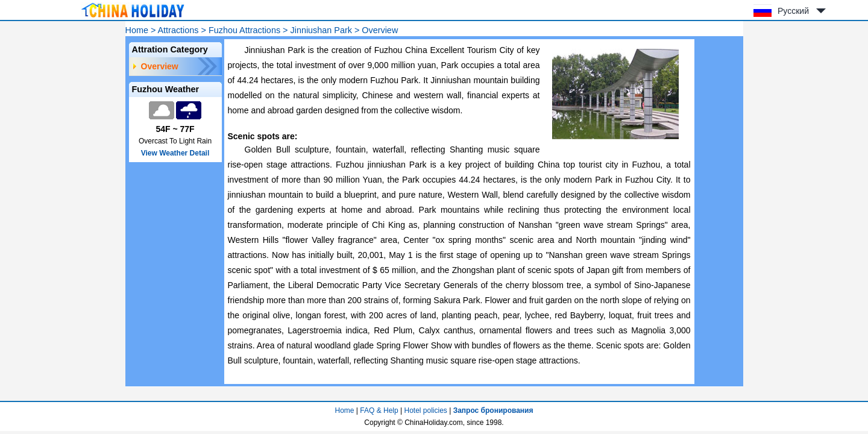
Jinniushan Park (321, 30)
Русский (793, 11)
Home (137, 30)
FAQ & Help (379, 410)
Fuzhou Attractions (244, 30)
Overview (160, 66)
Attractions (178, 30)
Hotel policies (425, 410)
